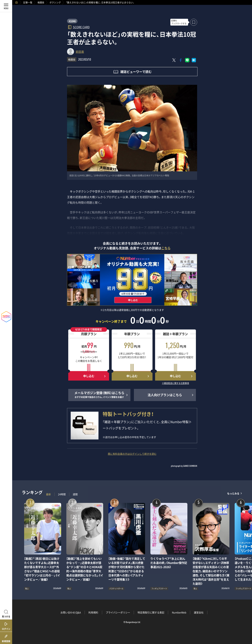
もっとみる (233, 493)
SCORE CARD (81, 27)
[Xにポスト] (174, 60)
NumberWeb (179, 612)
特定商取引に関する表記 (151, 612)
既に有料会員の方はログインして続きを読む (132, 454)
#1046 (72, 21)
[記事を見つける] (6, 613)
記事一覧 (28, 2)
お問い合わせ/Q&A (71, 612)
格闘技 (41, 2)
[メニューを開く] (6, 6)
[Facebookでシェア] (181, 60)
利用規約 (93, 612)
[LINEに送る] (187, 60)
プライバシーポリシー (118, 612)
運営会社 (199, 612)
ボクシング (55, 2)
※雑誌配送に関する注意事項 (175, 383)
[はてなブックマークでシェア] (194, 60)
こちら (166, 248)
